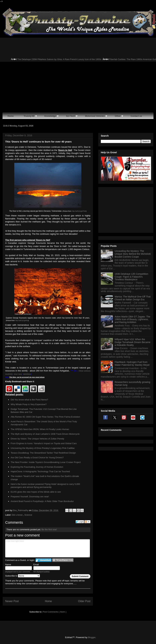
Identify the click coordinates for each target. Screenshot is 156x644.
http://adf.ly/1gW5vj (22, 320)
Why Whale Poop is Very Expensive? (29, 404)
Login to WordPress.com (63, 560)
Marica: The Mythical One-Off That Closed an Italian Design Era (133, 256)
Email (36, 565)
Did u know (17, 515)
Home (48, 601)
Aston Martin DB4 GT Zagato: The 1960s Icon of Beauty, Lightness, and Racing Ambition (133, 277)
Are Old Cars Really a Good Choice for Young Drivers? (37, 458)
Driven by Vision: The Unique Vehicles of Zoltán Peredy (37, 439)
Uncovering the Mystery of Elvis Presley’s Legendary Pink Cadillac (43, 448)
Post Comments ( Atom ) (55, 612)
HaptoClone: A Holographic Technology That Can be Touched (40, 471)
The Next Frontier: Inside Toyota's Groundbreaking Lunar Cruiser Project (46, 462)
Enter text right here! (48, 548)
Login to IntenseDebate (44, 560)
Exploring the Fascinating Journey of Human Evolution (37, 467)
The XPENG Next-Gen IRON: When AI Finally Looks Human (40, 429)
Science (28, 515)
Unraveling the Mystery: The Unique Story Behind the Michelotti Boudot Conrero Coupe (133, 212)
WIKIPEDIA (27, 374)
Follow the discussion (87, 522)
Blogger (92, 637)
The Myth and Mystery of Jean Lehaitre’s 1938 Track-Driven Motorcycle (45, 434)
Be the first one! (49, 530)
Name (8, 565)
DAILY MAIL (18, 374)
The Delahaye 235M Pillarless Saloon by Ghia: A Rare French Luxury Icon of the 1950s (64, 59)
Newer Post (12, 601)
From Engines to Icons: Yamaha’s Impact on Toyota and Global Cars (44, 443)
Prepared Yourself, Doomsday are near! (30, 497)
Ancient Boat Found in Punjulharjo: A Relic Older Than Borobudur (42, 501)
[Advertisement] (78, 87)
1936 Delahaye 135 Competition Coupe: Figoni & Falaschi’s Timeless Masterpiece (132, 235)
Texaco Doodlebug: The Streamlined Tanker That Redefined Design (43, 453)
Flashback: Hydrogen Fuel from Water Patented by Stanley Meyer (132, 321)
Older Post (84, 601)
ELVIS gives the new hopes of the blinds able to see (36, 492)
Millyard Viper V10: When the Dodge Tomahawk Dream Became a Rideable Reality (133, 300)
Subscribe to (23, 576)
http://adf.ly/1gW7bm (79, 211)
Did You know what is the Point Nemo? (29, 400)
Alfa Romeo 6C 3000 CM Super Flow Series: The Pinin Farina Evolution (45, 417)
